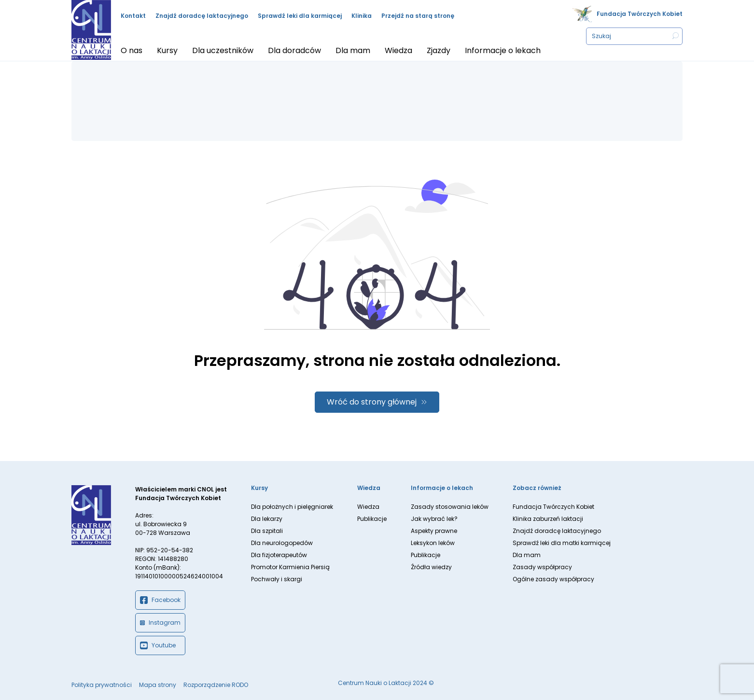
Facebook (160, 600)
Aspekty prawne (434, 531)
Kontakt (133, 16)
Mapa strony (158, 685)
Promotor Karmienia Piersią (290, 567)
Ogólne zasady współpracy (553, 579)
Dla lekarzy (267, 519)
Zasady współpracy (542, 567)
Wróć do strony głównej (372, 402)
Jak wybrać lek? (434, 519)
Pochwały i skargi (277, 579)
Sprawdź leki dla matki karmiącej (562, 543)
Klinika (362, 16)
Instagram (160, 623)
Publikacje (372, 519)
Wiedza (368, 507)
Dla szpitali (267, 531)
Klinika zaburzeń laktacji (548, 519)
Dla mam (527, 555)
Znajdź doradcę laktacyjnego (202, 16)
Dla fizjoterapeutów (279, 555)
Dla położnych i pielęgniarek (292, 507)
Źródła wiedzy (431, 567)
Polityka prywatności (102, 685)
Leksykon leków (433, 543)
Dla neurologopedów (282, 543)
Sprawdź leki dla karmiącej (300, 16)
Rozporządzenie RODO (216, 685)
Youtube (158, 645)
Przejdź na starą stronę (418, 16)
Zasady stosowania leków (450, 507)
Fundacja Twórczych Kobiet (640, 14)
